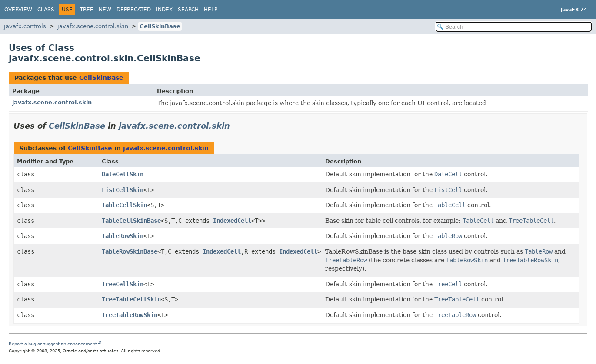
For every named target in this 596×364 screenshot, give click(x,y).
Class (46, 10)
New (105, 10)
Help (211, 10)
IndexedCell (232, 221)
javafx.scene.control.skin (93, 26)
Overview (18, 10)
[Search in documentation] (514, 27)
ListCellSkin (123, 190)
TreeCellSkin (123, 284)
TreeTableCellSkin (131, 299)
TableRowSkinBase (130, 251)
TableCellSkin (124, 205)
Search (188, 10)
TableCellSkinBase (131, 221)
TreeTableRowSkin (130, 315)
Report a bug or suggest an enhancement (53, 344)
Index (164, 10)
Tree (87, 10)
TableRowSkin (123, 236)
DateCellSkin (123, 174)
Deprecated (134, 10)
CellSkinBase (160, 26)
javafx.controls (25, 26)
